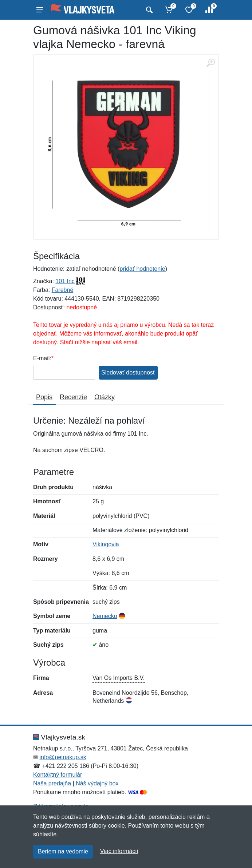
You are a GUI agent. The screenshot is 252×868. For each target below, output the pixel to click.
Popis (44, 397)
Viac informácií (119, 851)
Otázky (105, 397)
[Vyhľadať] (148, 10)
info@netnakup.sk (63, 757)
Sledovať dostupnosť (128, 372)
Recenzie (73, 397)
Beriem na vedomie (63, 851)
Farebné (63, 290)
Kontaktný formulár (58, 775)
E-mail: (42, 358)
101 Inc (65, 281)
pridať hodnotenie (142, 269)
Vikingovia (106, 544)
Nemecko (105, 616)
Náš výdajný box (97, 783)
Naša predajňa (52, 783)
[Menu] (40, 10)
